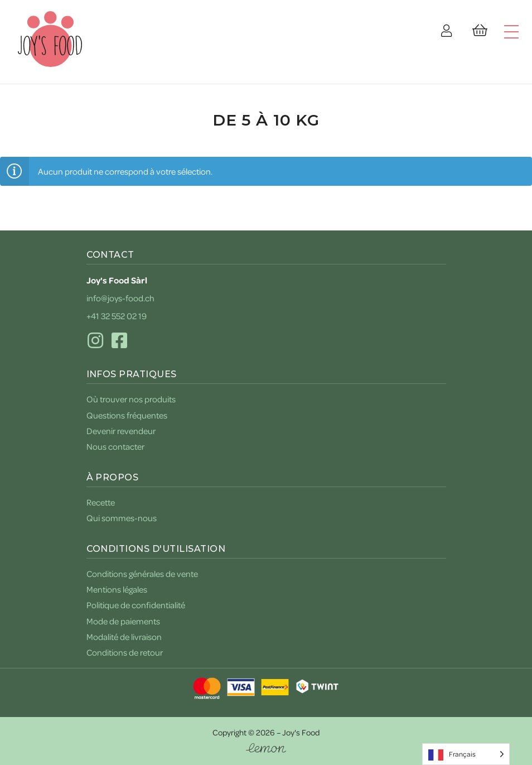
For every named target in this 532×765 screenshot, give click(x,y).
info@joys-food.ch (120, 298)
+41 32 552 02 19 (117, 316)
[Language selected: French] (466, 754)
